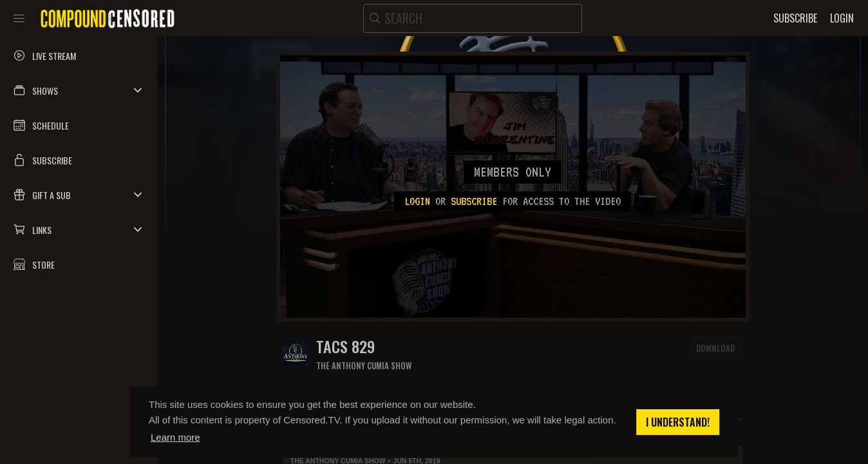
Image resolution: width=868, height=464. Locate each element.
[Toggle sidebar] (19, 18)
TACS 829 (345, 346)
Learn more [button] (175, 437)
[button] (79, 90)
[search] (473, 18)
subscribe (474, 201)
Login (417, 201)
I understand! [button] (678, 422)
